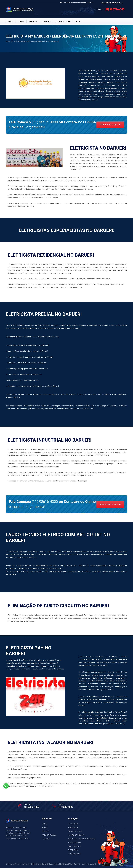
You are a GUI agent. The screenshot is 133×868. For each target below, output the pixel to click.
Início (8, 41)
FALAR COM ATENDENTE (112, 3)
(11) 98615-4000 (115, 9)
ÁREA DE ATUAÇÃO (49, 835)
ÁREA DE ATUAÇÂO (63, 21)
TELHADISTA (73, 824)
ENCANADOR (73, 827)
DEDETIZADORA (74, 846)
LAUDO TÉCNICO (74, 854)
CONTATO (46, 21)
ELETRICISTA (73, 850)
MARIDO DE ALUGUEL (76, 835)
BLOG (78, 21)
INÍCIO (11, 21)
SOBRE (21, 21)
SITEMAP (46, 839)
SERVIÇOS (33, 21)
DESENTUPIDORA (75, 831)
